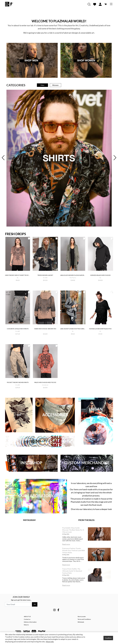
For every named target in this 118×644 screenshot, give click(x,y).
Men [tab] (42, 85)
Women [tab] (55, 85)
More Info (50, 642)
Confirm (108, 638)
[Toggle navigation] (111, 4)
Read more (66, 544)
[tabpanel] (59, 158)
